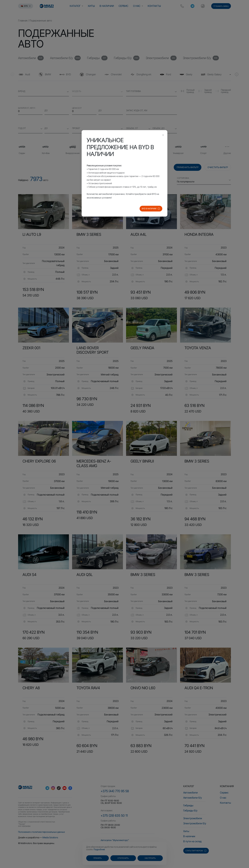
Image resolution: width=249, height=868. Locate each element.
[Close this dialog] (163, 135)
